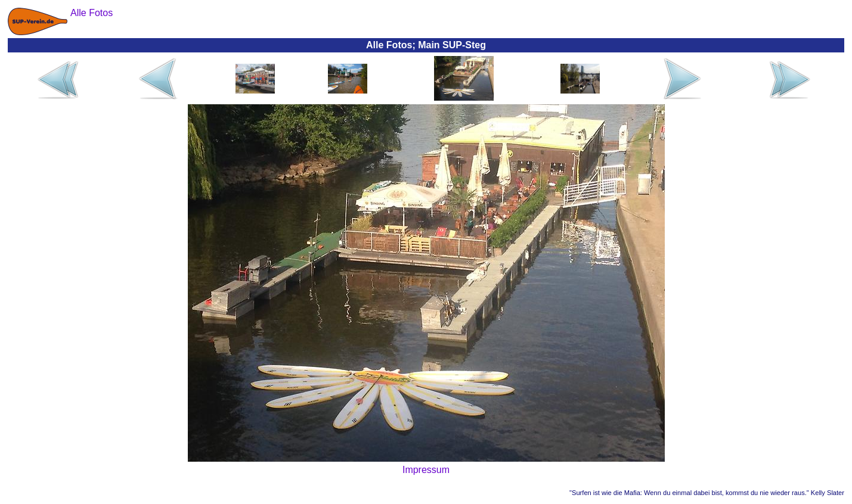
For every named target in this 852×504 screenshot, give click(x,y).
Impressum (426, 470)
